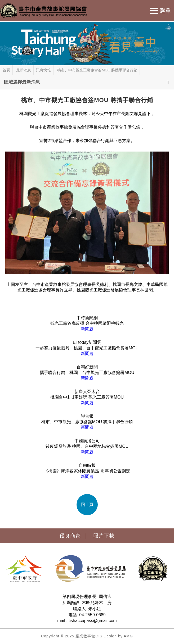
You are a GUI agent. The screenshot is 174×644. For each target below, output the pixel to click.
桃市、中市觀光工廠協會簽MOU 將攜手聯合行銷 (97, 70)
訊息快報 (43, 70)
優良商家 (70, 536)
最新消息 (24, 70)
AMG (128, 636)
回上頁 (87, 504)
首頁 (6, 70)
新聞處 (87, 329)
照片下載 (104, 536)
